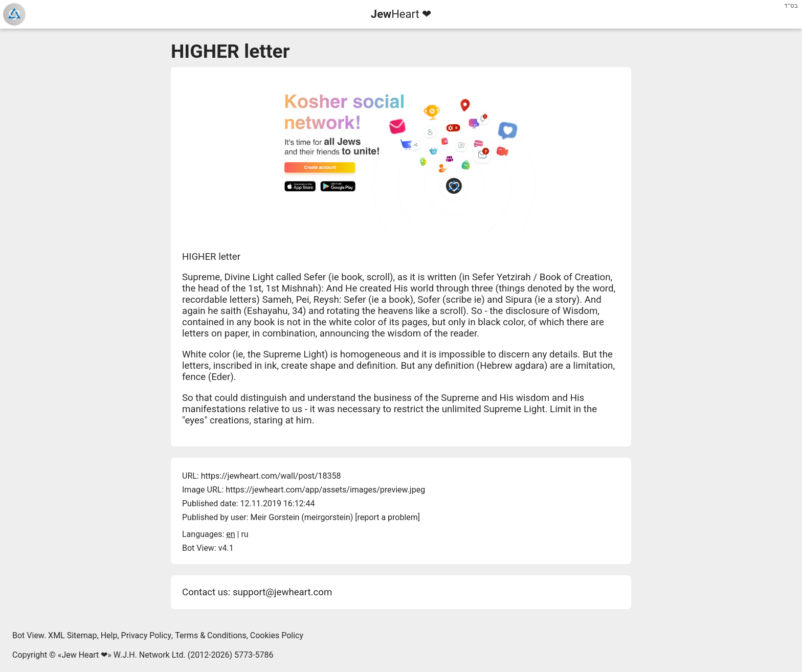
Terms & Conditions (211, 635)
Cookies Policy (277, 635)
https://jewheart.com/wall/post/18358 (271, 476)
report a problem (388, 517)
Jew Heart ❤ (84, 655)
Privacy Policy (147, 635)
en (230, 534)
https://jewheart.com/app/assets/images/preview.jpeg (325, 490)
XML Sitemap (72, 635)
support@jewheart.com (282, 592)
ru (244, 534)
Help (109, 635)
